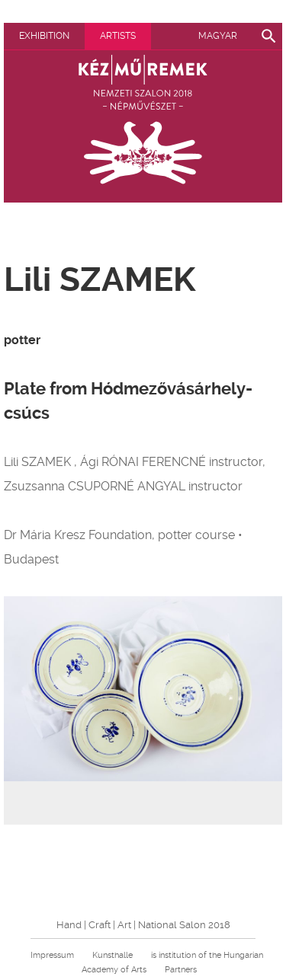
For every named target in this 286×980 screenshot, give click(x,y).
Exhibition (44, 36)
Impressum (52, 955)
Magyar (218, 36)
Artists (118, 36)
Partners (181, 970)
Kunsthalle (112, 955)
